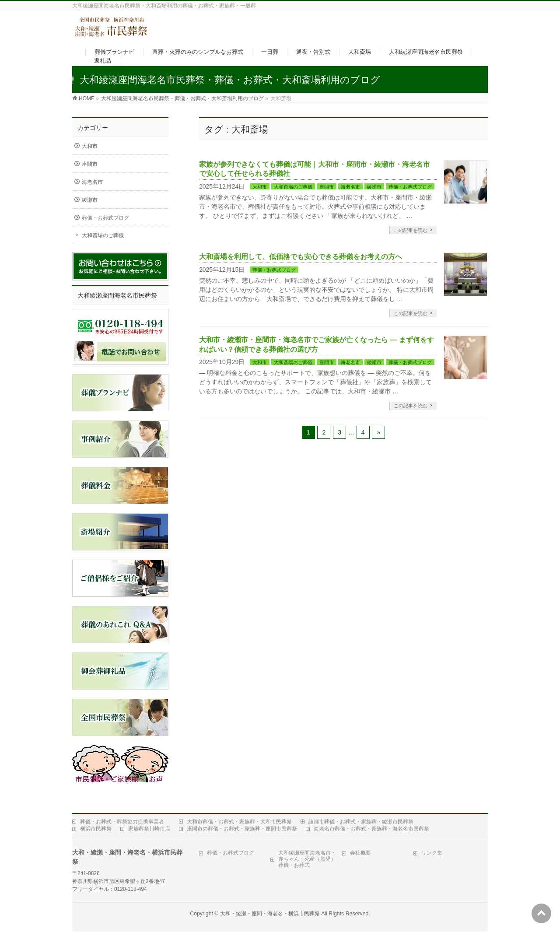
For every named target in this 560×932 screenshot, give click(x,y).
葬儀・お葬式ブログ (410, 187)
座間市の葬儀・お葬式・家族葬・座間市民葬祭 (242, 829)
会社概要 (360, 853)
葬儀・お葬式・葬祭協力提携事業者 (122, 822)
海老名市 (350, 187)
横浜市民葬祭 (96, 829)
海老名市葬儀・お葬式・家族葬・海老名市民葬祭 (371, 829)
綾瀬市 (374, 187)
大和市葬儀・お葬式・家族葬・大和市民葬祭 (239, 822)
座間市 (327, 187)
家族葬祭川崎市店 (149, 829)
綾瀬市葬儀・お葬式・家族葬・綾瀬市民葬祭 (361, 822)
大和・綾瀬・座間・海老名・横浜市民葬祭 (270, 914)
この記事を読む (411, 230)
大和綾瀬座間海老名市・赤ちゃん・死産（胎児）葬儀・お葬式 (307, 859)
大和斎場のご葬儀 (293, 187)
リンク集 (432, 853)
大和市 (260, 187)
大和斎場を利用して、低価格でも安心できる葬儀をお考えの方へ (301, 257)
